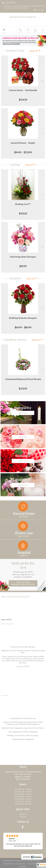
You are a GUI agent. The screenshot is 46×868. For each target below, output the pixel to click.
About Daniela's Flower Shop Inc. (16, 596)
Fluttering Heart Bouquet (23, 257)
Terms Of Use (8, 864)
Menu (4, 33)
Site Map (23, 866)
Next (43, 81)
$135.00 (23, 214)
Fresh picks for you (23, 570)
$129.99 (23, 389)
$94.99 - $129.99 (23, 152)
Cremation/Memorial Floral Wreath (23, 379)
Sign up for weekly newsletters (23, 583)
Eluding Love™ (23, 204)
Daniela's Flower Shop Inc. (23, 17)
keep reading (6, 620)
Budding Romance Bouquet (23, 318)
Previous (3, 81)
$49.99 (23, 266)
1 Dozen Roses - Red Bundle (23, 90)
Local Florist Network (35, 864)
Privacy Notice (20, 864)
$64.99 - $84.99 (23, 327)
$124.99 (23, 100)
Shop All (34, 51)
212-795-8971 (10, 3)
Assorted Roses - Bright (23, 143)
